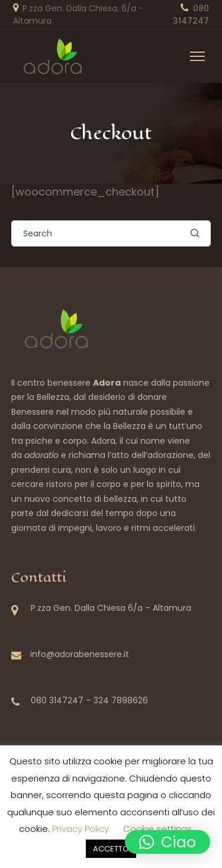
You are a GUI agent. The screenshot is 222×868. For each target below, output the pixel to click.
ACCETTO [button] (111, 849)
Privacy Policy (81, 829)
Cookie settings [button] (157, 829)
